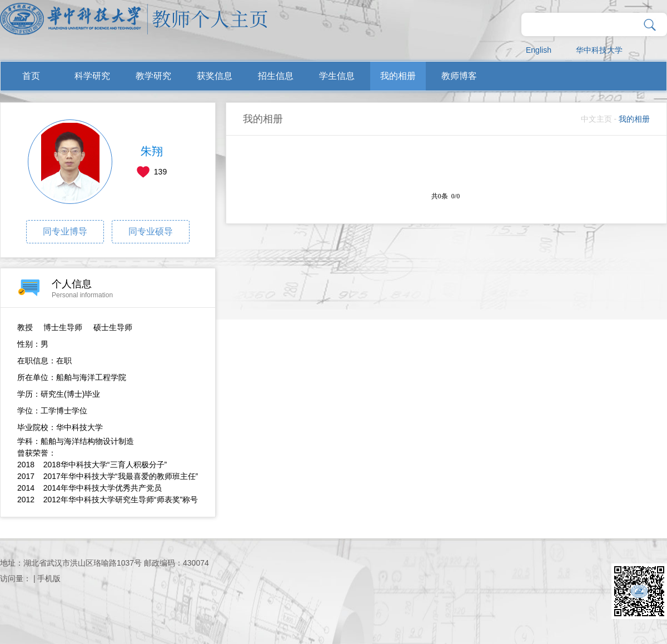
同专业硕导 (151, 231)
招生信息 (276, 76)
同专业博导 (65, 231)
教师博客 (459, 76)
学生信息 (337, 76)
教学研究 (153, 76)
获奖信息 (215, 76)
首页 (31, 76)
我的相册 (398, 76)
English (539, 50)
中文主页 (596, 119)
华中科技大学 (599, 50)
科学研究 (92, 76)
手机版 (49, 578)
